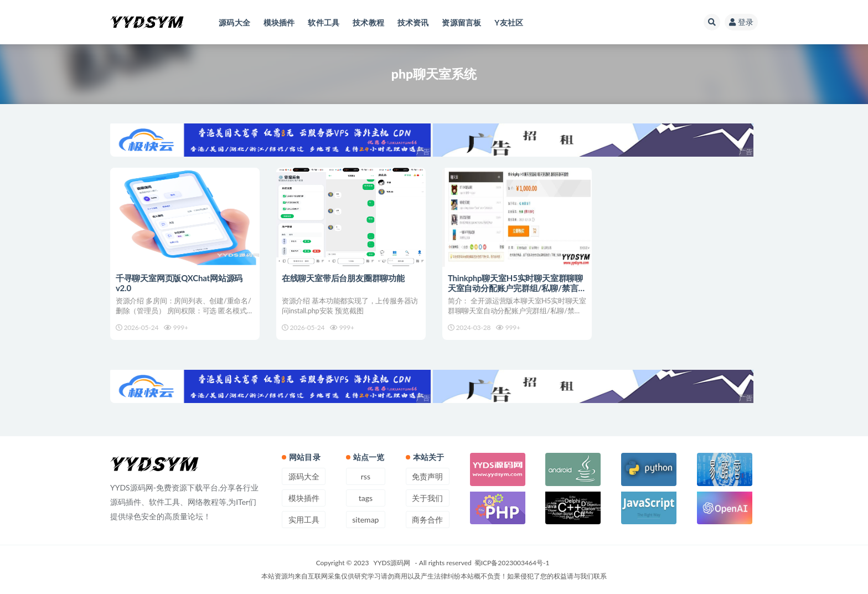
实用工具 (304, 520)
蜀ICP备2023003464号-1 (512, 563)
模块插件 (304, 498)
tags (366, 498)
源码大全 (304, 476)
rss (366, 476)
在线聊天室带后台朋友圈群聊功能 (343, 278)
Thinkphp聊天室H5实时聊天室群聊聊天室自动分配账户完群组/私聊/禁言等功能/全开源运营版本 (515, 288)
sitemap (365, 520)
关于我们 (427, 498)
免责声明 (427, 476)
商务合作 (427, 520)
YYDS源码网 (392, 563)
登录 (741, 22)
